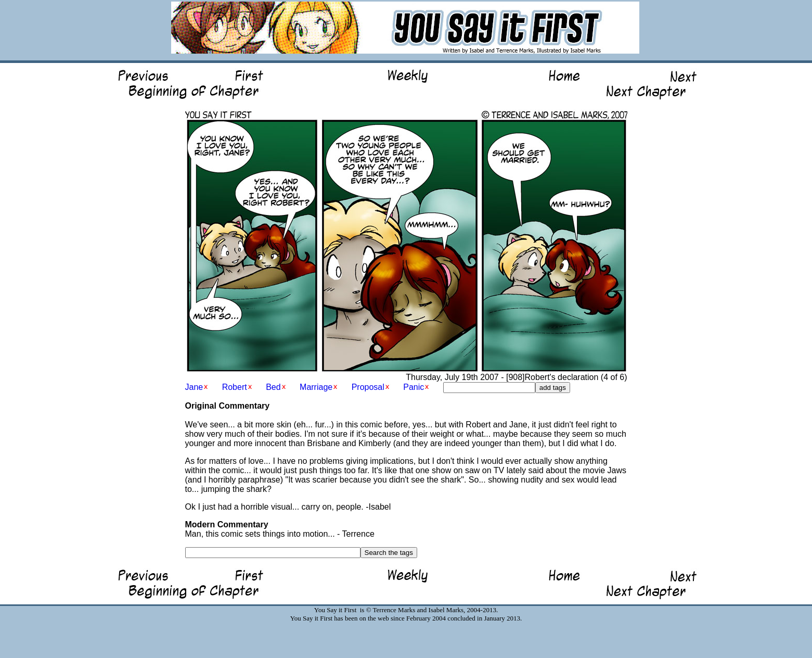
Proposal (368, 387)
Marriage (316, 387)
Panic (414, 387)
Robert (235, 387)
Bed (273, 387)
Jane (194, 387)
